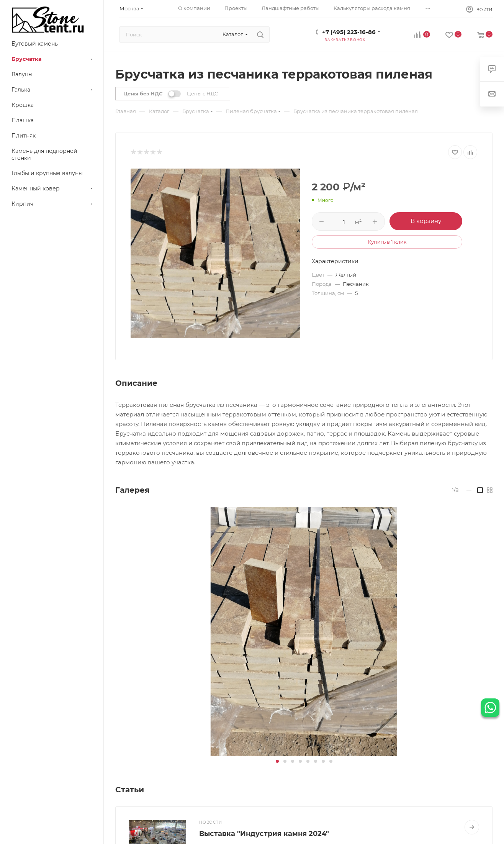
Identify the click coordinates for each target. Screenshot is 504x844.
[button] (277, 761)
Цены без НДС (143, 93)
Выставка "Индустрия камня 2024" (264, 834)
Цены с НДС (202, 93)
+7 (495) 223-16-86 (349, 32)
